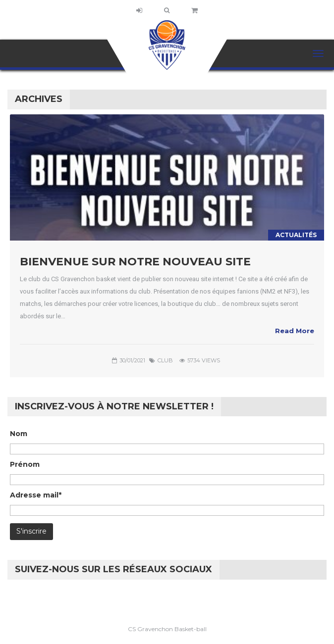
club (165, 360)
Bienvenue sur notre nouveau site (135, 262)
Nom (19, 434)
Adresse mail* (36, 495)
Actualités (296, 235)
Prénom (25, 464)
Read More (295, 331)
